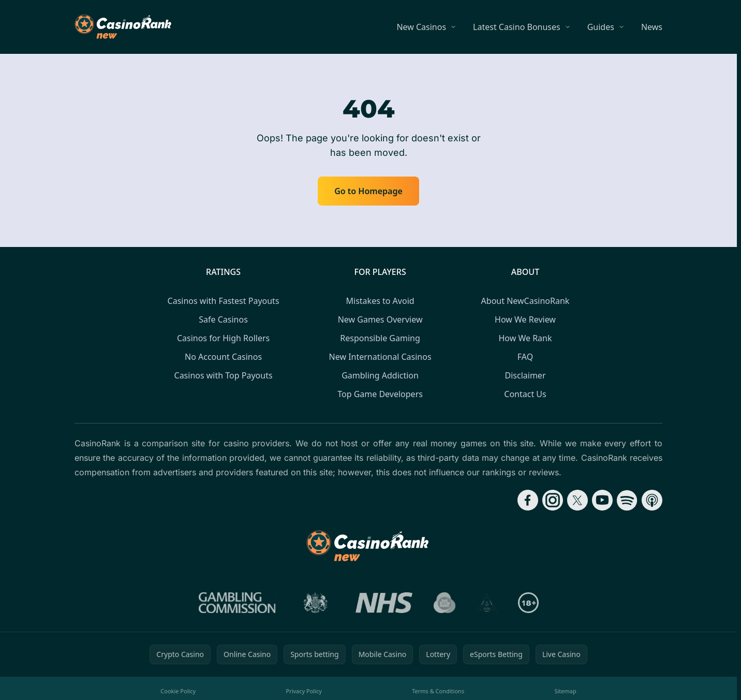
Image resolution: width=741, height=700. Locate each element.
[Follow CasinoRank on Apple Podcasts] (652, 500)
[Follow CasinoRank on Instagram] (553, 500)
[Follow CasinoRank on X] (577, 500)
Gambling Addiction (380, 375)
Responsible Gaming (380, 338)
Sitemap (565, 691)
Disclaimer (525, 375)
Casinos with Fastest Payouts (224, 301)
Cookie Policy (178, 691)
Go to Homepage (368, 191)
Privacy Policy (303, 691)
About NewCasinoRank (525, 301)
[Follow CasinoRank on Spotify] (627, 500)
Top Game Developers (380, 394)
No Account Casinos (223, 357)
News (652, 27)
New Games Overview (380, 319)
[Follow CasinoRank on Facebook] (528, 500)
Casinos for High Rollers (223, 338)
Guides (601, 27)
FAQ (525, 357)
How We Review (525, 319)
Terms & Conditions (438, 691)
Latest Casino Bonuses (517, 27)
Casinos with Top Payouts (224, 375)
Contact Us (525, 394)
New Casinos (421, 27)
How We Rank (525, 338)
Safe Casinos (223, 319)
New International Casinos (380, 357)
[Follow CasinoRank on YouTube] (602, 500)
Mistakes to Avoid (380, 301)
